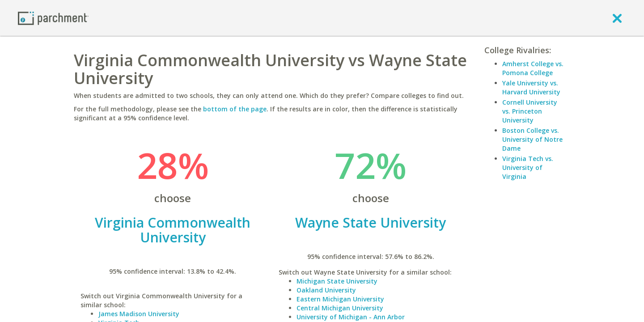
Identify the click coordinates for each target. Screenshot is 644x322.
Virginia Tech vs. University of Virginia (528, 167)
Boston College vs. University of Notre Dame (532, 139)
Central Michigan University (340, 308)
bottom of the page (235, 109)
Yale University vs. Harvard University (531, 87)
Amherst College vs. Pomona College (533, 68)
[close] (617, 18)
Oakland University (326, 290)
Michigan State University (337, 281)
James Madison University (139, 314)
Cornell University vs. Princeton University (530, 111)
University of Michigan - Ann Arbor (351, 317)
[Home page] (53, 18)
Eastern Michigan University (340, 299)
